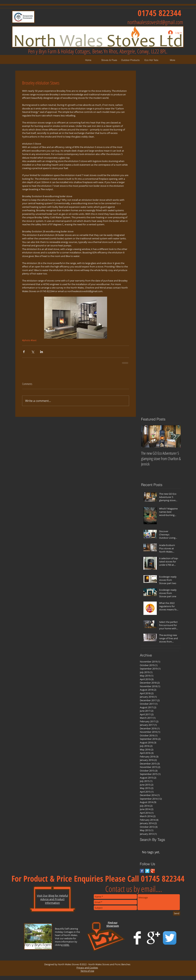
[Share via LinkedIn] (41, 352)
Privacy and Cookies (87, 968)
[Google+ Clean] (153, 938)
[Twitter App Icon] (170, 938)
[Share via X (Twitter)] (33, 352)
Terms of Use (87, 971)
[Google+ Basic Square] (153, 871)
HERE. (66, 945)
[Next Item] (175, 437)
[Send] (177, 913)
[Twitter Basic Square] (147, 871)
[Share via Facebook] (24, 352)
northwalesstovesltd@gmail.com (155, 22)
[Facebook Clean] (137, 938)
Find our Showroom (113, 924)
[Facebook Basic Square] (142, 871)
